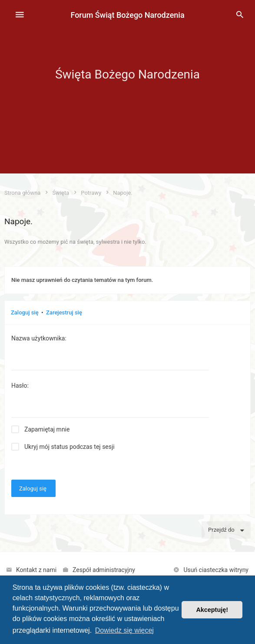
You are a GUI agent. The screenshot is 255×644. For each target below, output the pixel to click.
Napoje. (18, 221)
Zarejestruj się (64, 312)
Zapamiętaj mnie (47, 429)
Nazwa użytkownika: (39, 338)
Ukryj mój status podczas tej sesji (70, 447)
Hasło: (20, 386)
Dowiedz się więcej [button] (124, 630)
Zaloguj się (25, 312)
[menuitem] (240, 15)
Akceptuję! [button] (212, 610)
